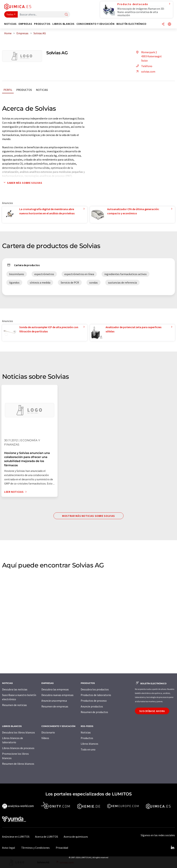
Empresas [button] (25, 24)
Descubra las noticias (15, 689)
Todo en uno (88, 749)
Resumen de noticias (14, 705)
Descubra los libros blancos (19, 732)
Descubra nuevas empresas (57, 695)
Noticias (42, 90)
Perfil (8, 90)
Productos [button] (42, 24)
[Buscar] (66, 15)
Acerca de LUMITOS (47, 837)
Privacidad (62, 848)
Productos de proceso (94, 701)
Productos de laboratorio (96, 695)
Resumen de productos (94, 712)
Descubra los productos (95, 689)
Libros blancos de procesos (18, 748)
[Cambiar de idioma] (169, 24)
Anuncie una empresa (54, 701)
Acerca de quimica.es (76, 837)
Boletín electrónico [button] (131, 24)
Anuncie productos (92, 706)
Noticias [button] (10, 24)
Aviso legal (9, 848)
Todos (10, 14)
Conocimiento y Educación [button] (95, 24)
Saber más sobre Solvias (22, 183)
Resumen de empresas (55, 706)
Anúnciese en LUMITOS (16, 837)
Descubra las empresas (55, 689)
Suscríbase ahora (152, 711)
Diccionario (48, 732)
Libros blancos (89, 744)
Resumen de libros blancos (18, 764)
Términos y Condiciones (35, 848)
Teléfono (144, 66)
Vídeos (45, 738)
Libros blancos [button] (64, 24)
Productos (24, 90)
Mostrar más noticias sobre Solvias (88, 516)
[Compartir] (163, 24)
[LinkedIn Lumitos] (172, 848)
